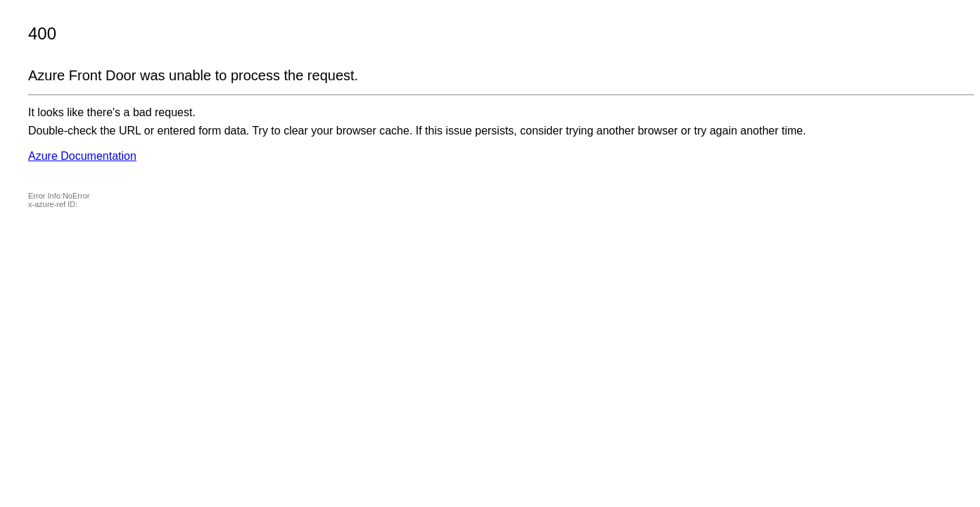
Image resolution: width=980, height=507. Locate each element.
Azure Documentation (82, 156)
